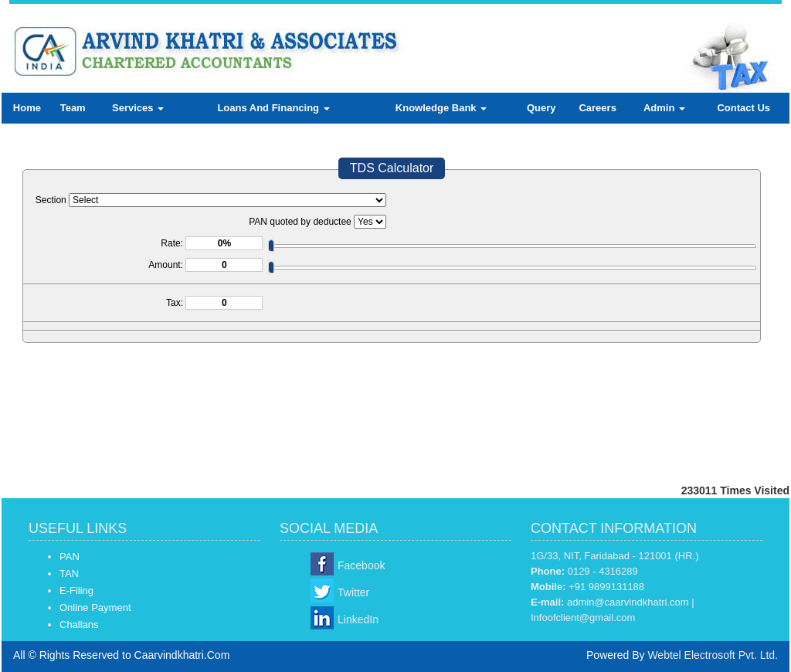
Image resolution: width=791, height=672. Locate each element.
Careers (597, 108)
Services (138, 108)
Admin (664, 108)
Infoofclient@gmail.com (583, 618)
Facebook (361, 565)
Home (27, 108)
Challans (79, 624)
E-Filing (76, 591)
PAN (70, 557)
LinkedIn (358, 619)
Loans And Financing (273, 108)
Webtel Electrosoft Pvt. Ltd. (713, 655)
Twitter (353, 592)
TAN (69, 574)
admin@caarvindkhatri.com (628, 602)
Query (541, 108)
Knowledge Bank (441, 108)
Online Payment (95, 608)
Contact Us (743, 108)
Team (73, 108)
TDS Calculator (392, 168)
